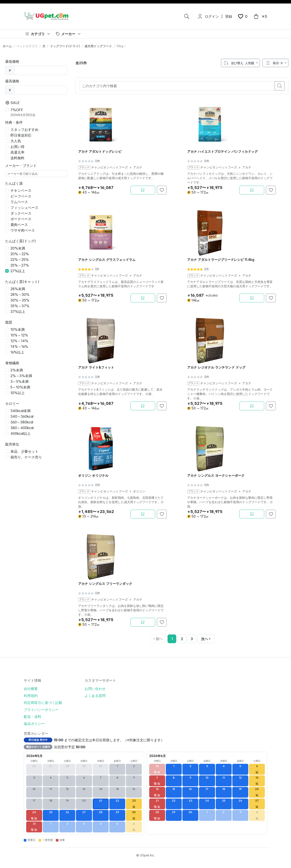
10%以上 (18, 393)
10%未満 (18, 329)
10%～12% (19, 335)
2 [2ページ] (182, 639)
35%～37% (20, 306)
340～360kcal (22, 416)
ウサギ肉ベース (23, 230)
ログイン (212, 16)
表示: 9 (274, 63)
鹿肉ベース (19, 225)
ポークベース (21, 219)
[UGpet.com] (46, 16)
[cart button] (260, 16)
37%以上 (18, 312)
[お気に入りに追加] (162, 190)
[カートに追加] (143, 190)
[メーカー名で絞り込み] (36, 174)
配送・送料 (33, 717)
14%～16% (19, 347)
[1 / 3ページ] (172, 639)
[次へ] (206, 639)
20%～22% (20, 254)
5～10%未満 (20, 387)
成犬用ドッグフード (98, 46)
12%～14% (19, 341)
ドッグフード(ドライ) (65, 46)
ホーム (7, 46)
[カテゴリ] (38, 34)
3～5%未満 (20, 381)
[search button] (280, 86)
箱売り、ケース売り (26, 457)
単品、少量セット (24, 451)
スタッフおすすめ (24, 130)
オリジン (139, 491)
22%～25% (20, 260)
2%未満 (17, 370)
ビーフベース (21, 196)
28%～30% (20, 295)
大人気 (16, 141)
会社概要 (31, 689)
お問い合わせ (95, 689)
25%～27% (20, 265)
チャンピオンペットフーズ (109, 167)
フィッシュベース (24, 208)
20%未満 (18, 248)
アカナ (137, 167)
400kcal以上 (21, 433)
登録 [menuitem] (229, 16)
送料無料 (17, 158)
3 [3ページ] (192, 639)
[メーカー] (68, 34)
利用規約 (31, 696)
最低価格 (12, 61)
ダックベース (21, 213)
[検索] (187, 16)
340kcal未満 (21, 411)
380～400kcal (22, 428)
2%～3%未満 (21, 376)
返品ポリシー (34, 724)
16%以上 (17, 352)
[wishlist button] (242, 16)
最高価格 (12, 81)
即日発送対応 (21, 135)
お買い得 (17, 147)
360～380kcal (22, 422)
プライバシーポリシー (41, 710)
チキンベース (21, 191)
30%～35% (20, 300)
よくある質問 (95, 696)
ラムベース (19, 202)
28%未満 (18, 289)
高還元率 (17, 152)
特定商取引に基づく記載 (43, 703)
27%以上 (18, 271)
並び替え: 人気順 (239, 63)
